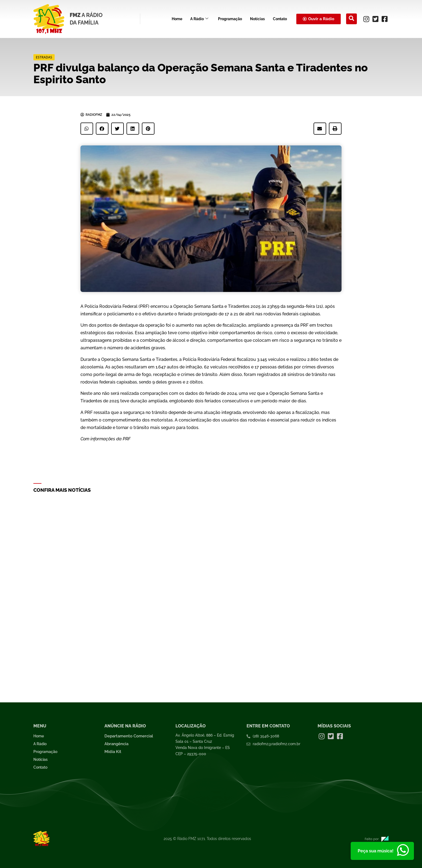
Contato (280, 19)
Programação (230, 19)
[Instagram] (366, 19)
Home (177, 19)
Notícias (257, 19)
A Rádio (199, 19)
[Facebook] (385, 19)
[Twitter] (375, 19)
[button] (87, 129)
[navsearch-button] (351, 19)
